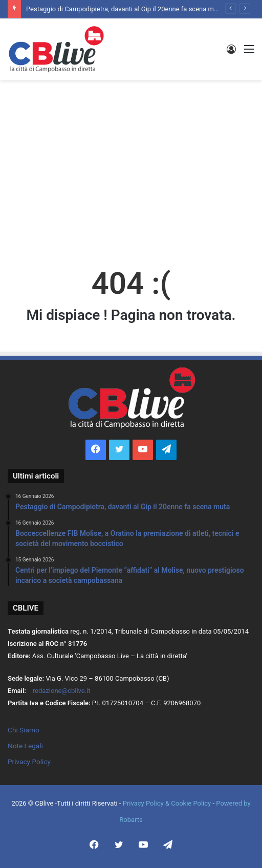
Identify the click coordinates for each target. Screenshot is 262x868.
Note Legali (25, 746)
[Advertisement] (135, 162)
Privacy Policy (29, 762)
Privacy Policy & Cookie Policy (168, 803)
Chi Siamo (24, 730)
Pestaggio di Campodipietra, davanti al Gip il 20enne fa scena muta (125, 9)
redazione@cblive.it (62, 691)
